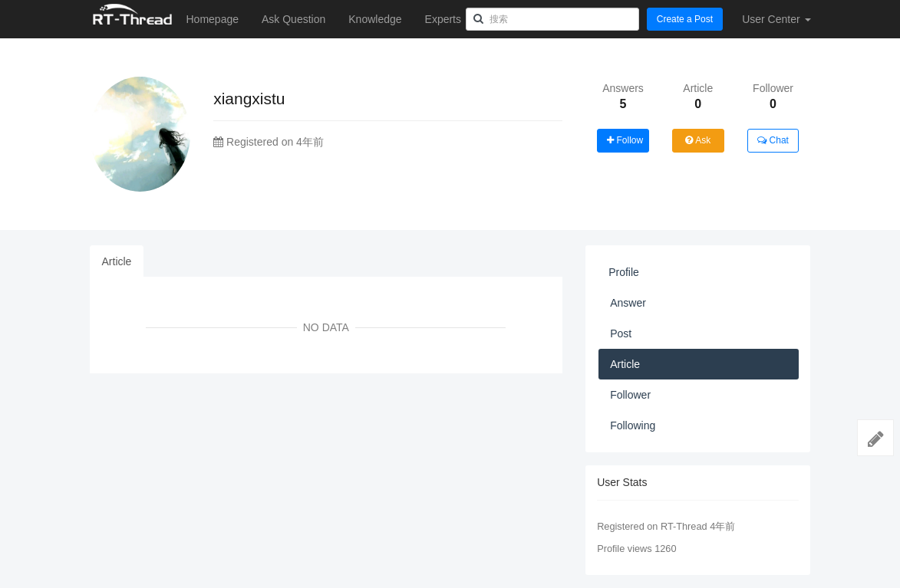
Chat (773, 140)
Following (633, 425)
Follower (630, 395)
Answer (628, 303)
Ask (698, 140)
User (776, 19)
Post (621, 333)
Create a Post (685, 19)
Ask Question (293, 19)
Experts (443, 19)
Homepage (213, 19)
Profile (624, 272)
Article (117, 261)
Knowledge (375, 19)
